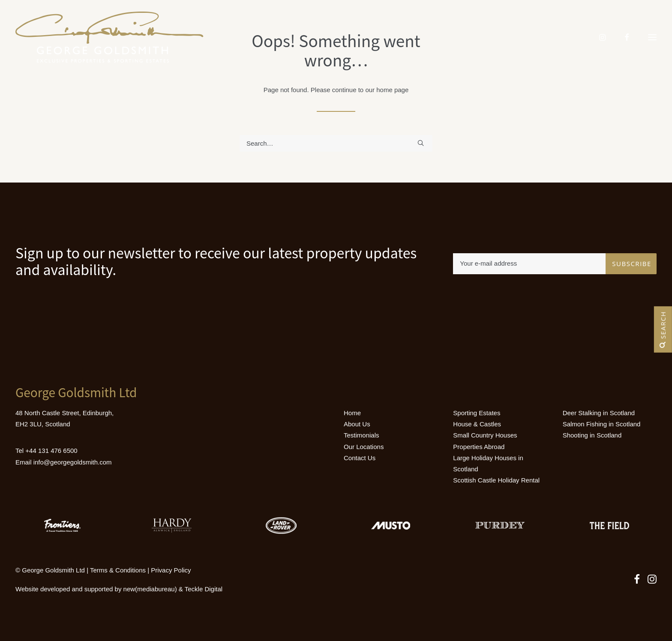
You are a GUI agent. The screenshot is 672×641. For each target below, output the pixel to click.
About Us (357, 424)
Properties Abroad (479, 447)
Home (352, 413)
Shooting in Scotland (592, 435)
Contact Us (360, 458)
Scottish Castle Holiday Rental (496, 480)
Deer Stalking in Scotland (599, 413)
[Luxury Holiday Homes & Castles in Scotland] (109, 37)
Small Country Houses (485, 435)
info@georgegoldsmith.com (73, 462)
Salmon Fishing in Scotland (602, 424)
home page (392, 90)
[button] (652, 37)
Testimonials (361, 435)
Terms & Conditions (118, 570)
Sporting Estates (477, 413)
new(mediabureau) (150, 589)
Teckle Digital (204, 589)
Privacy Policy (171, 570)
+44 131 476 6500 (51, 451)
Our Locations (364, 447)
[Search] (336, 143)
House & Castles (477, 424)
